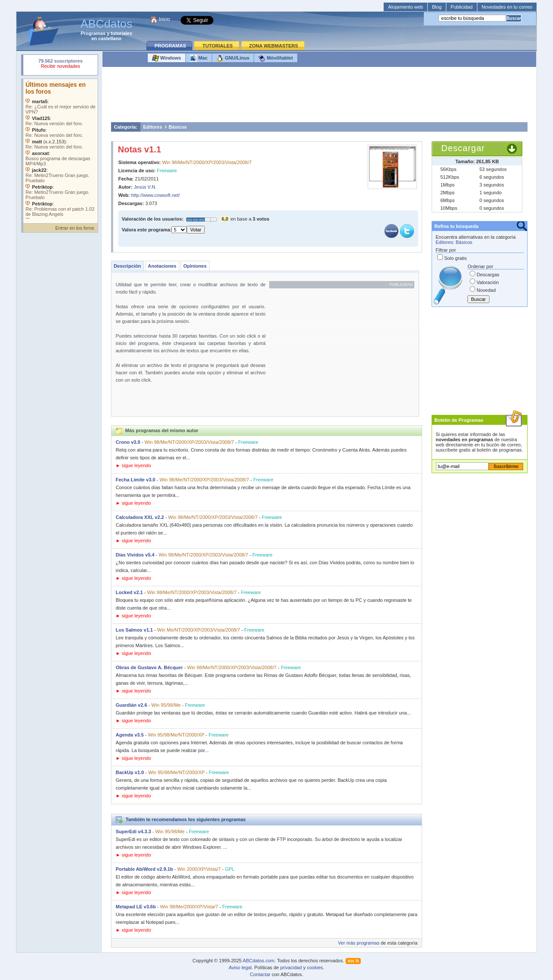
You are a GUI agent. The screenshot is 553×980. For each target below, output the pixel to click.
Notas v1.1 (140, 149)
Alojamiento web (405, 7)
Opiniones (195, 266)
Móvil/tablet (276, 58)
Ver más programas (359, 943)
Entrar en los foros (75, 228)
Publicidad (462, 7)
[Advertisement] (319, 97)
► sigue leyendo (133, 465)
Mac (199, 58)
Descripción (127, 266)
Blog (437, 7)
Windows (167, 58)
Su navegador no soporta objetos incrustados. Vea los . (60, 149)
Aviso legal (240, 967)
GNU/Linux (233, 58)
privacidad (291, 967)
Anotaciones (162, 266)
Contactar (260, 974)
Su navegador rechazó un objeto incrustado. (60, 65)
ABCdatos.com (259, 961)
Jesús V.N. (145, 187)
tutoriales (121, 33)
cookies (315, 967)
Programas (93, 33)
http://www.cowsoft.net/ (156, 195)
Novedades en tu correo (507, 7)
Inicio (165, 19)
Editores (153, 127)
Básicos (178, 127)
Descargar (463, 148)
